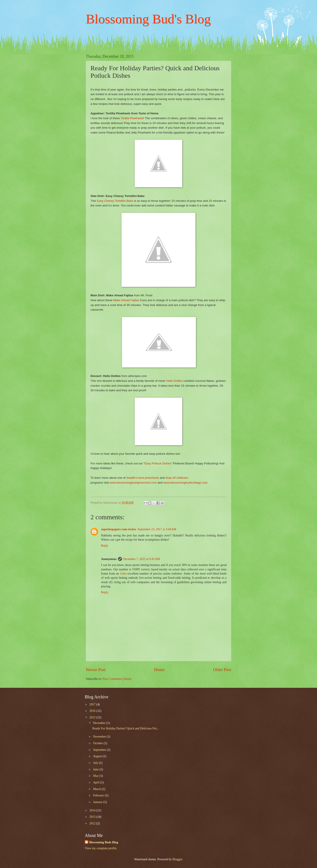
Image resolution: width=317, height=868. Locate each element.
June (96, 769)
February (99, 795)
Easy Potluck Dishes (158, 463)
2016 (93, 711)
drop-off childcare (177, 478)
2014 (93, 810)
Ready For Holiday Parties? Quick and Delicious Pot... (125, 728)
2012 (93, 823)
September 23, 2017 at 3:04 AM (157, 529)
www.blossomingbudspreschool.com (133, 483)
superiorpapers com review (119, 529)
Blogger (177, 859)
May (96, 776)
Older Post (222, 670)
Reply (105, 546)
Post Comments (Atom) (117, 679)
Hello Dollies (174, 381)
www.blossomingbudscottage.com (185, 483)
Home (159, 670)
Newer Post (96, 670)
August (98, 756)
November (100, 737)
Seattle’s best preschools (143, 478)
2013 (93, 817)
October (98, 743)
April (97, 782)
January (98, 802)
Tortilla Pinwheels (132, 118)
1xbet (123, 574)
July (96, 763)
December (100, 723)
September (100, 750)
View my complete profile (101, 848)
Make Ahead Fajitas (126, 300)
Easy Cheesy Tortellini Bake (115, 201)
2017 (93, 704)
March (97, 789)
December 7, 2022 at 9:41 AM (142, 559)
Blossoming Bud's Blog (148, 19)
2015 (93, 717)
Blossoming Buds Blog (104, 842)
